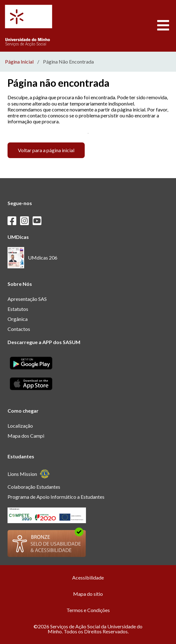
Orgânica (18, 319)
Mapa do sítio (88, 594)
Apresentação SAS (27, 299)
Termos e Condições (88, 610)
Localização (20, 426)
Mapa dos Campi (26, 436)
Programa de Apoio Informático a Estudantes (56, 497)
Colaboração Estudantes (34, 487)
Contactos (19, 329)
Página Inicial (19, 62)
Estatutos (18, 309)
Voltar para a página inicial (46, 150)
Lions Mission (29, 474)
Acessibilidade (88, 577)
